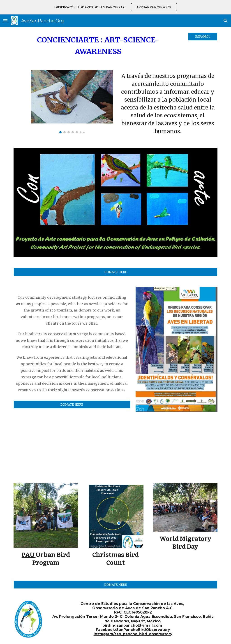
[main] (98, 46)
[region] (115, 7)
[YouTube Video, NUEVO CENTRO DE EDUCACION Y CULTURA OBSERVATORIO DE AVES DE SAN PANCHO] (177, 445)
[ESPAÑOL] (203, 36)
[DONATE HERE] (116, 272)
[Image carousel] (72, 102)
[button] (5, 21)
